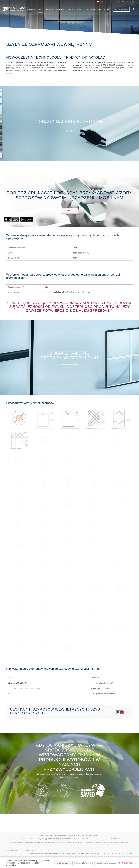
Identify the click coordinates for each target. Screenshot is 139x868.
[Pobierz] (69, 211)
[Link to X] (112, 2)
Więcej (69, 131)
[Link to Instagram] (127, 2)
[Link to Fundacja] (134, 2)
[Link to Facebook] (108, 2)
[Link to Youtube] (123, 2)
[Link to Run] (131, 2)
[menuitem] (100, 2)
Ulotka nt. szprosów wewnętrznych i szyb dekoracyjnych (55, 711)
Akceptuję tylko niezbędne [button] (84, 863)
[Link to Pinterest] (116, 2)
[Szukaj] (134, 9)
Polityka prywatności (128, 863)
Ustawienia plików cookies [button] (106, 863)
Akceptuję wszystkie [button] (63, 863)
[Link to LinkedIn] (119, 2)
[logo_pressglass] (15, 9)
